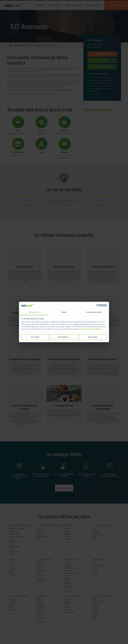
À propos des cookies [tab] (94, 312)
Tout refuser (35, 337)
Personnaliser (64, 337)
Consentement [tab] (34, 312)
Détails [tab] (64, 312)
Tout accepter (93, 337)
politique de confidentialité (90, 329)
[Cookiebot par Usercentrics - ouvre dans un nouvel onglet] (98, 306)
